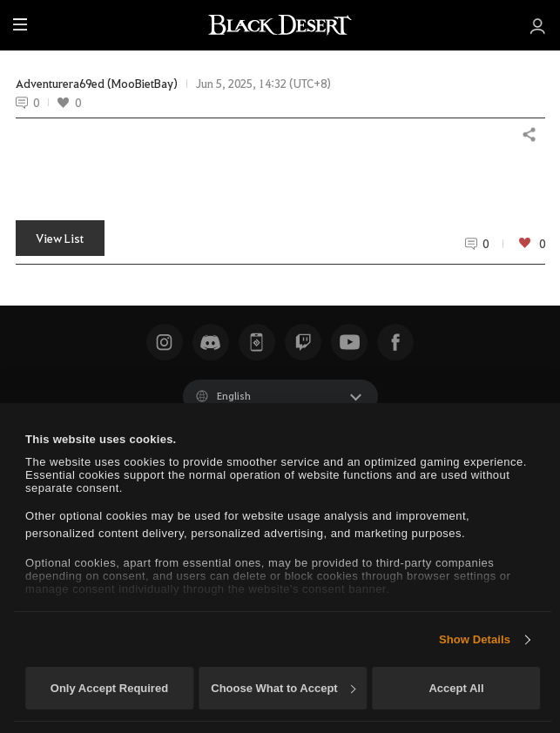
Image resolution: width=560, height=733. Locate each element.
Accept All (456, 688)
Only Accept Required (109, 688)
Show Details (475, 639)
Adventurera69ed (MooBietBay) (97, 84)
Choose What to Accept (283, 688)
